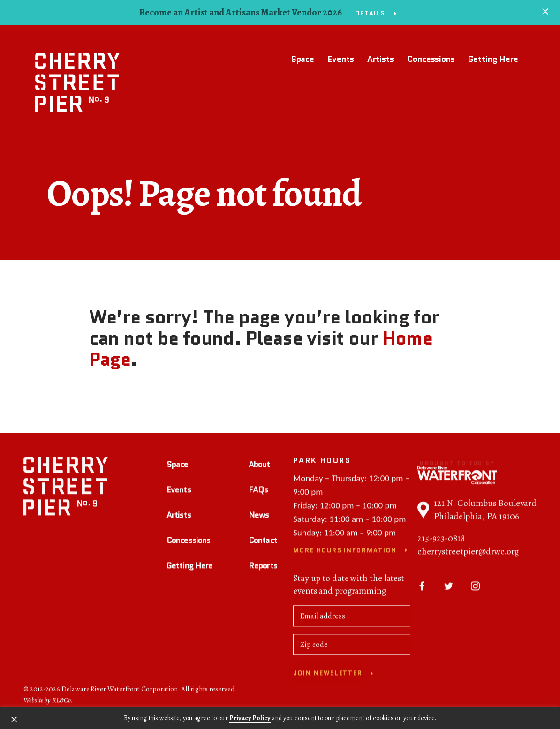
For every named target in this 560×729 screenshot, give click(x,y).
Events (341, 59)
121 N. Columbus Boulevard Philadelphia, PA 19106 (477, 511)
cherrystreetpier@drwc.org (468, 553)
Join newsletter (328, 675)
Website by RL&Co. (48, 701)
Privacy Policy (250, 718)
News (259, 516)
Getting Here (493, 59)
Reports (263, 567)
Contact (263, 541)
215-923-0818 (441, 540)
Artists (381, 59)
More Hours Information (345, 552)
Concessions (431, 59)
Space (303, 59)
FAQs (258, 491)
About (259, 466)
